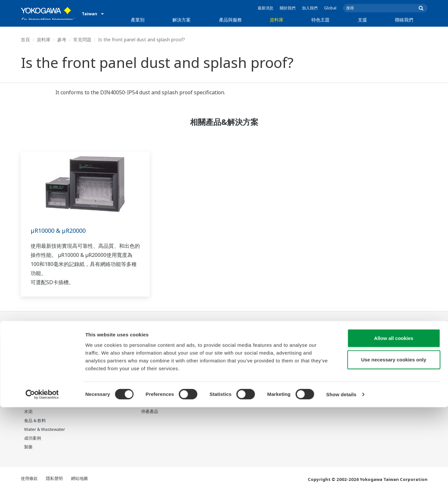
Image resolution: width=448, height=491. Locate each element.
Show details (341, 478)
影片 (204, 359)
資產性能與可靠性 (100, 359)
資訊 (145, 341)
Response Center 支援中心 (341, 344)
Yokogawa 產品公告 (160, 403)
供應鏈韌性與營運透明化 (106, 377)
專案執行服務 (154, 377)
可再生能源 (35, 385)
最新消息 (265, 8)
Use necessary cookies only (394, 443)
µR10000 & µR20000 (61, 230)
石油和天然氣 (37, 341)
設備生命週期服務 (158, 385)
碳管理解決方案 (97, 394)
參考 (62, 40)
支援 (362, 20)
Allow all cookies (394, 422)
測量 (145, 359)
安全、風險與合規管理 (104, 350)
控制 (145, 350)
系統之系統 (269, 359)
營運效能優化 (95, 368)
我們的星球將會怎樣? (278, 341)
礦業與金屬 (35, 403)
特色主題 (320, 20)
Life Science (153, 394)
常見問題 (82, 40)
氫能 (28, 394)
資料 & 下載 (211, 341)
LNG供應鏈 (34, 359)
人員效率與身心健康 (102, 341)
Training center (332, 355)
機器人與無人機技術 (277, 385)
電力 (28, 377)
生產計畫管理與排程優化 (106, 385)
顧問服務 (150, 368)
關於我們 (288, 8)
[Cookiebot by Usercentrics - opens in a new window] (42, 478)
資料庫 (277, 20)
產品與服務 (230, 20)
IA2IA (264, 368)
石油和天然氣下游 (41, 350)
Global (330, 8)
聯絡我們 (404, 20)
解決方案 (182, 20)
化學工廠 (33, 368)
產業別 (138, 20)
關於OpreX (269, 350)
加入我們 (310, 8)
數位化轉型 (269, 377)
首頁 (25, 40)
